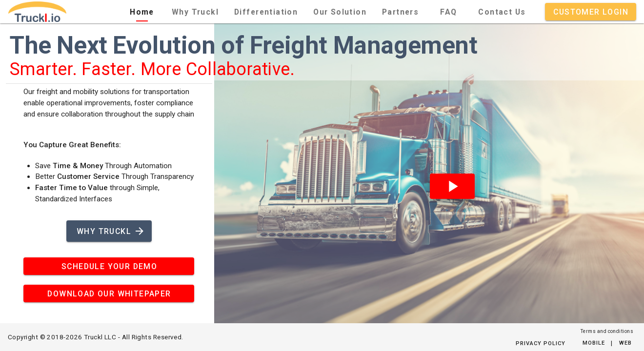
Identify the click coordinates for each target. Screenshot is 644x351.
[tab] (142, 12)
